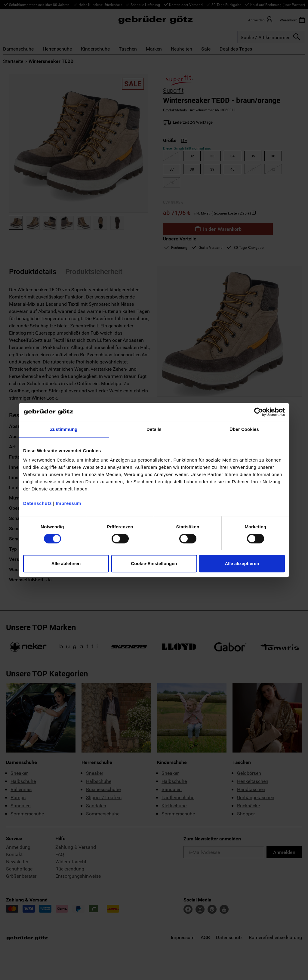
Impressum (68, 503)
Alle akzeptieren (242, 563)
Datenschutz (37, 503)
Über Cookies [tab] (244, 429)
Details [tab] (154, 429)
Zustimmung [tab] (64, 429)
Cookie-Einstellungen (154, 563)
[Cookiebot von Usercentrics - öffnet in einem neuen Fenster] (259, 412)
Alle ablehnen (66, 563)
